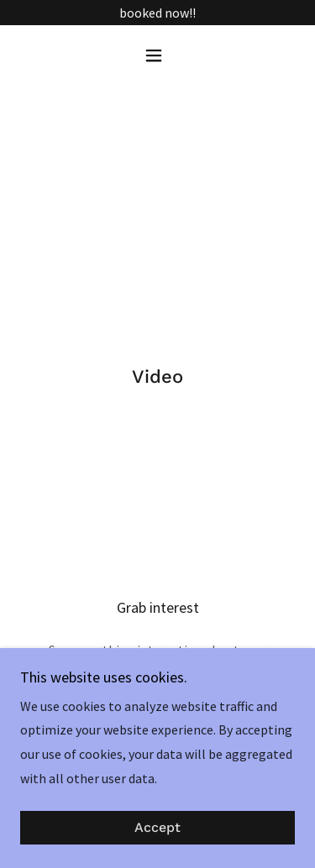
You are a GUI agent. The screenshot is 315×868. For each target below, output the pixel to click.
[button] (157, 55)
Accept (157, 828)
